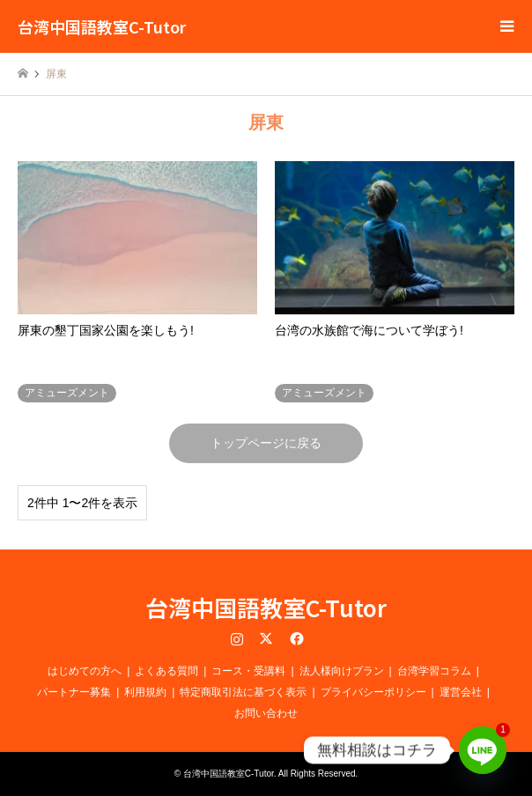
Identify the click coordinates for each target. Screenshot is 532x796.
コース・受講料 (248, 671)
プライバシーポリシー (373, 692)
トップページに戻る (266, 443)
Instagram (237, 638)
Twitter (266, 638)
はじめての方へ (85, 671)
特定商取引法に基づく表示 (243, 692)
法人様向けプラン (342, 671)
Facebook (295, 638)
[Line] (483, 750)
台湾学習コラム (434, 671)
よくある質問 (166, 671)
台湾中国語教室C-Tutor (266, 607)
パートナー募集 (74, 692)
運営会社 (461, 692)
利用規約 (145, 692)
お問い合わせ (266, 713)
